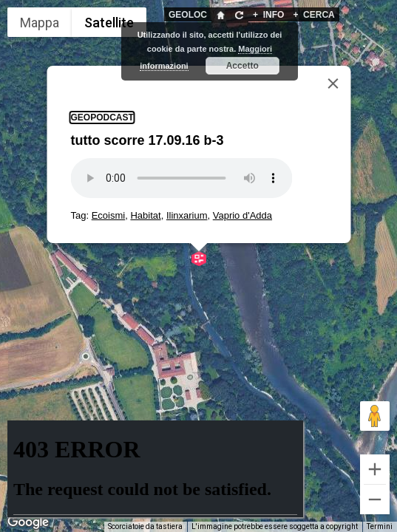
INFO (268, 15)
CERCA (313, 15)
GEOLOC (188, 15)
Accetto (242, 66)
